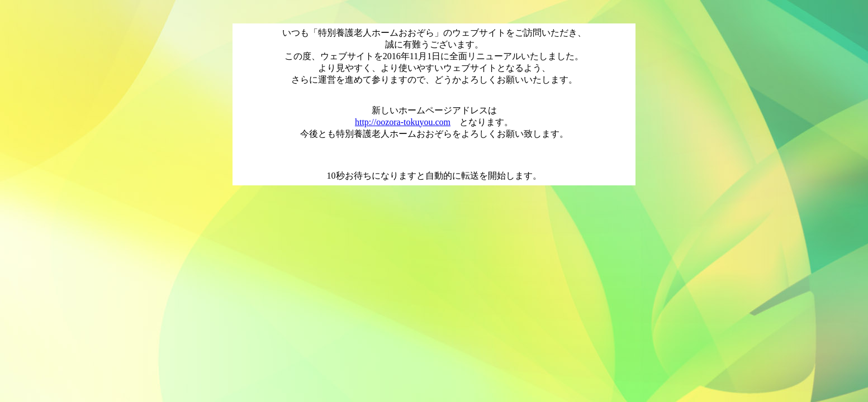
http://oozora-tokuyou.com (403, 122)
